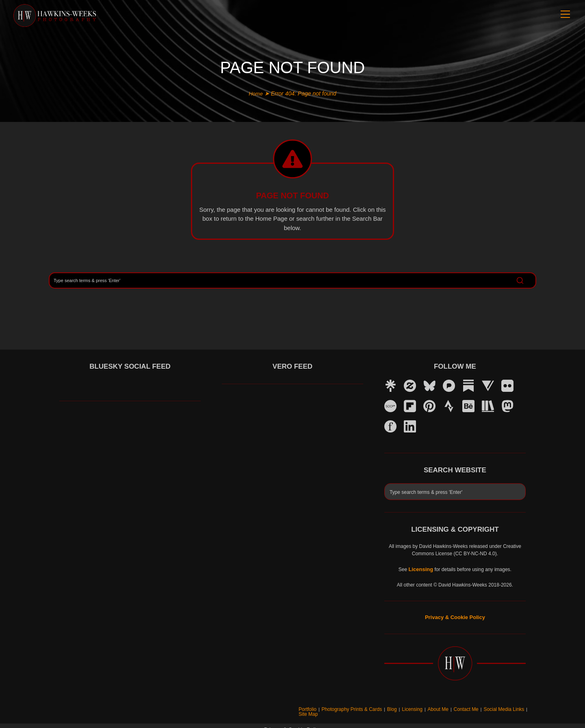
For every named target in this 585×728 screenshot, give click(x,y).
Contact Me (466, 707)
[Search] (292, 280)
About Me (441, 707)
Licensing (419, 707)
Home (256, 93)
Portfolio (329, 707)
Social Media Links (498, 707)
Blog (401, 707)
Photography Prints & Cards (367, 707)
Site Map (528, 707)
